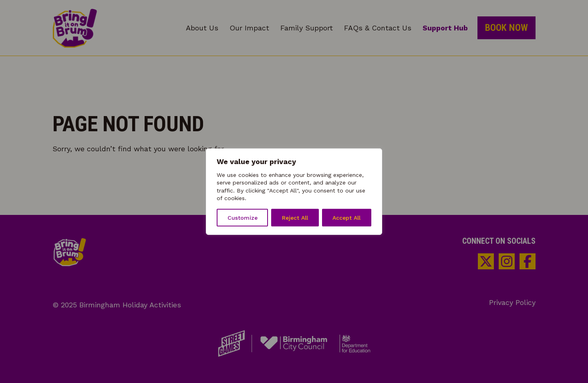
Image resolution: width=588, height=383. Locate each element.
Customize (243, 218)
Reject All (295, 218)
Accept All (346, 218)
